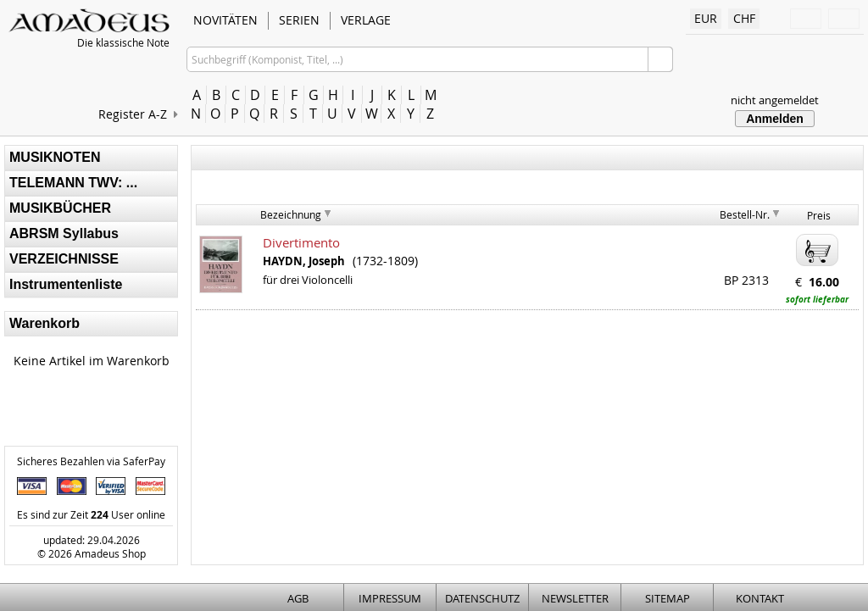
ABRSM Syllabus (64, 233)
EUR (706, 18)
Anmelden (775, 119)
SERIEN (299, 20)
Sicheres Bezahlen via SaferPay (91, 461)
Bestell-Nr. (745, 214)
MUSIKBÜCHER (60, 208)
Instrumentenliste (66, 284)
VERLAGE (366, 20)
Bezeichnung (291, 214)
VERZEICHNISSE (64, 259)
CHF (744, 18)
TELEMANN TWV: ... (73, 183)
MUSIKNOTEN (55, 157)
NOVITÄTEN (225, 20)
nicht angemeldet (775, 100)
